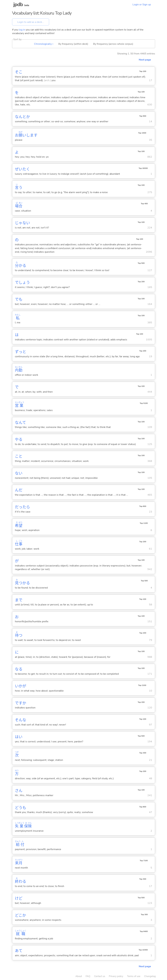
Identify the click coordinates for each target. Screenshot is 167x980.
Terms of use (134, 976)
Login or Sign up (142, 5)
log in (22, 30)
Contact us (100, 976)
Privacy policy (116, 976)
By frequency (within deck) (73, 44)
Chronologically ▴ (44, 44)
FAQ (88, 976)
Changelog (150, 976)
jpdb (18, 4)
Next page (145, 60)
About (79, 976)
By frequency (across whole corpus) (113, 44)
